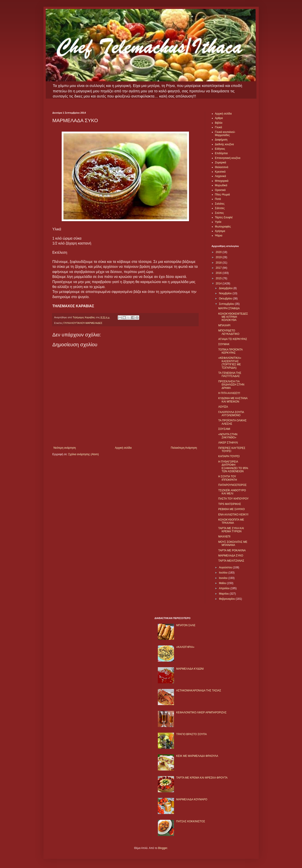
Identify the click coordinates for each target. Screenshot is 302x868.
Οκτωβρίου (226, 299)
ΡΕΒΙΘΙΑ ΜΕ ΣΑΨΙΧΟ (231, 509)
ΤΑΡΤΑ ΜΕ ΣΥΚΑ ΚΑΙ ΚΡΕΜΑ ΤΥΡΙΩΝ (231, 530)
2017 (219, 268)
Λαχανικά (221, 176)
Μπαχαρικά (222, 181)
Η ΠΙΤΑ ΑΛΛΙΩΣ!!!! (229, 393)
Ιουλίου (224, 573)
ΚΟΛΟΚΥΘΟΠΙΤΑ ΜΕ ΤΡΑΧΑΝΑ (231, 521)
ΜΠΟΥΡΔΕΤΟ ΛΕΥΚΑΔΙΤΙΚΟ (229, 332)
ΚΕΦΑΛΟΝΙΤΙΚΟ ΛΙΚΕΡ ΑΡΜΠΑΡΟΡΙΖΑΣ (201, 712)
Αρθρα (219, 118)
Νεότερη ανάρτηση (65, 448)
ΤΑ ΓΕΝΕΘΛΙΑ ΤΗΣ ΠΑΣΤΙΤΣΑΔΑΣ (230, 374)
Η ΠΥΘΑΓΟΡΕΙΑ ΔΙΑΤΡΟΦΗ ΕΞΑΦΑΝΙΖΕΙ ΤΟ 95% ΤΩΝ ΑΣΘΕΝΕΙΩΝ (233, 466)
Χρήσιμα (220, 231)
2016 (219, 273)
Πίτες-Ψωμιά (223, 195)
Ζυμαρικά (221, 162)
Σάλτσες (220, 208)
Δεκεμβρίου (226, 288)
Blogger (163, 848)
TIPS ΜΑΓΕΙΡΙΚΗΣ (229, 504)
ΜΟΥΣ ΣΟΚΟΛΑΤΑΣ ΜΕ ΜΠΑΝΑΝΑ (233, 543)
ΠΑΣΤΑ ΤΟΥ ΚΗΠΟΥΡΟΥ (233, 499)
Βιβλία (219, 123)
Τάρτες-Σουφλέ (224, 217)
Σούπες (219, 213)
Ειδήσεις (220, 149)
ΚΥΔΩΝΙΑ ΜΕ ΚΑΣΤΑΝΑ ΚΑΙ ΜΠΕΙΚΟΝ (233, 400)
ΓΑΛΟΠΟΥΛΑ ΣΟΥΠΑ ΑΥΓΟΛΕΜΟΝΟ (231, 414)
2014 (219, 284)
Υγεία (218, 222)
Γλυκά (219, 127)
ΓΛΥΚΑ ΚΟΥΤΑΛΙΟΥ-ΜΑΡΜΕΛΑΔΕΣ (83, 323)
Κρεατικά (220, 172)
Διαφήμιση (221, 140)
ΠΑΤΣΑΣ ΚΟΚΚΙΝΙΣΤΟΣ (191, 821)
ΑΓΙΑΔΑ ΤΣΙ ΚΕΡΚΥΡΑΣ (232, 339)
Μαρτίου (224, 594)
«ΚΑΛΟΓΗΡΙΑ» (185, 647)
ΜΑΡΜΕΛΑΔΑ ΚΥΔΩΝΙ (190, 669)
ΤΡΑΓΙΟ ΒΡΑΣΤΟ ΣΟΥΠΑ (191, 734)
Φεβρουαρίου (227, 599)
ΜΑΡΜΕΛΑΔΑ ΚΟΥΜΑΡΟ (192, 799)
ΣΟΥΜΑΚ (224, 344)
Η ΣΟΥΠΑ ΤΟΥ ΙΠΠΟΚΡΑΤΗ (227, 478)
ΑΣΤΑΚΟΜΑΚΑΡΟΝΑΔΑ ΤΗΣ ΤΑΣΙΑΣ (199, 691)
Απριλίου (225, 588)
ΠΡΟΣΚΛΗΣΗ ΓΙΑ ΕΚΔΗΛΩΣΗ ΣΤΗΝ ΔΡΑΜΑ (231, 385)
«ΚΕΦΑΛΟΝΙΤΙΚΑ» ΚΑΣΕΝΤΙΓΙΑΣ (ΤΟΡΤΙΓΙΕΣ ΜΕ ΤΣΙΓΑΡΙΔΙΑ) (230, 363)
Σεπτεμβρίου (227, 304)
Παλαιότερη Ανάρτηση (184, 448)
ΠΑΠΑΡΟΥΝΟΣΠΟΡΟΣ (232, 485)
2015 (219, 278)
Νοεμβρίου (226, 293)
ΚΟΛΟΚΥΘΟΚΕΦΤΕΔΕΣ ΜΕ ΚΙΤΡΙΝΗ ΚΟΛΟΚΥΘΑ (233, 317)
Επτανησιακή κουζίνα (228, 158)
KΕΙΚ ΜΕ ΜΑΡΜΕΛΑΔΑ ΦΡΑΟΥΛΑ (197, 756)
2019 (219, 257)
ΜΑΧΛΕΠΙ (224, 537)
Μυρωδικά (221, 185)
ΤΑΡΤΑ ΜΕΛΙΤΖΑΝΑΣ (231, 561)
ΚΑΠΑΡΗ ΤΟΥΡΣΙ (229, 456)
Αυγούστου (226, 567)
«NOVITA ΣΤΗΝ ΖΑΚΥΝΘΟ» (228, 436)
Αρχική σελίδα (123, 448)
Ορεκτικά (220, 190)
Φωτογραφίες (223, 227)
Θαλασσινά (222, 167)
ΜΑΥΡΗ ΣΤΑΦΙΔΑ (229, 308)
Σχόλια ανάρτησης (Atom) (83, 454)
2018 (219, 263)
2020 (219, 252)
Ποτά (218, 199)
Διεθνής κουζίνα (224, 144)
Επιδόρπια (221, 153)
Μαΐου (223, 583)
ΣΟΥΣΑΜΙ (224, 429)
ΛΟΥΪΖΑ (223, 407)
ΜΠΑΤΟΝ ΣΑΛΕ (186, 625)
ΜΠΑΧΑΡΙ (224, 325)
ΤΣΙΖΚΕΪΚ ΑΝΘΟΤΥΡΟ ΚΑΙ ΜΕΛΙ (232, 492)
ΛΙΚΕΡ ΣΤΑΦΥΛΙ (228, 443)
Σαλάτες (220, 204)
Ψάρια (219, 236)
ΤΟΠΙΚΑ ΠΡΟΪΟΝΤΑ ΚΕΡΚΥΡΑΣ (230, 351)
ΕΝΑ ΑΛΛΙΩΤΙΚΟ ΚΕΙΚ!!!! (233, 515)
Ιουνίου (224, 578)
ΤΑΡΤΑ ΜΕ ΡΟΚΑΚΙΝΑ (232, 550)
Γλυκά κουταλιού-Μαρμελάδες (225, 134)
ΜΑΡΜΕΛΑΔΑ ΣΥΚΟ (231, 556)
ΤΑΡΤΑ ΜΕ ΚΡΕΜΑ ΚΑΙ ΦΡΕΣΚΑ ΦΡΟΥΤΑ (202, 778)
